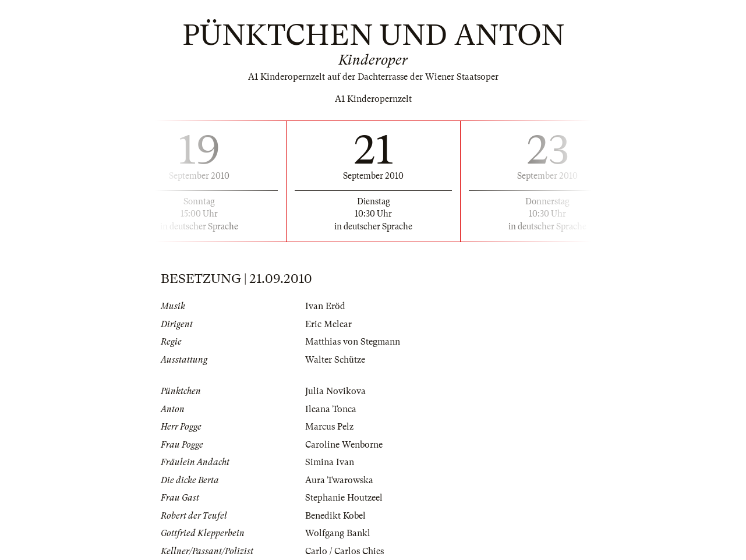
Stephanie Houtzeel (344, 498)
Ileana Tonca (331, 409)
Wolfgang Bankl (338, 533)
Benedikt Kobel (335, 516)
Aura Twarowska (339, 480)
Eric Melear (328, 324)
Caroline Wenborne (344, 445)
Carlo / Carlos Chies (344, 551)
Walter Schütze (335, 360)
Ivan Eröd (325, 306)
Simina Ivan (330, 462)
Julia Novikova (335, 391)
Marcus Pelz (329, 427)
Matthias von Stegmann (353, 342)
